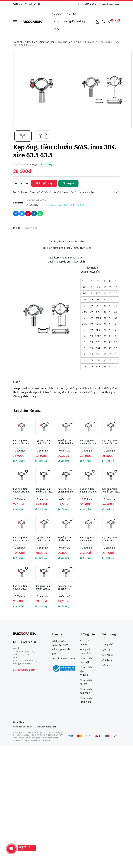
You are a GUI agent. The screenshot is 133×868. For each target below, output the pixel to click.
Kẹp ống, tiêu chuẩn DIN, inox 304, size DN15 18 (44, 442)
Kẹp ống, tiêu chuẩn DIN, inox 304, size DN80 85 (88, 490)
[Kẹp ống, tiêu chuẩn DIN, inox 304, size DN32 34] (111, 427)
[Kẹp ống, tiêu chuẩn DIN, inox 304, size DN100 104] (111, 476)
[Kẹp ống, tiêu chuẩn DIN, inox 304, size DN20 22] (67, 427)
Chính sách (108, 660)
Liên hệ (56, 29)
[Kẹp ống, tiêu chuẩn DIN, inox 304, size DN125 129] (22, 524)
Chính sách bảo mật (86, 660)
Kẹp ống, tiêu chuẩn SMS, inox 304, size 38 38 (88, 539)
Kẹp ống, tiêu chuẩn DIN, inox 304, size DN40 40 (22, 490)
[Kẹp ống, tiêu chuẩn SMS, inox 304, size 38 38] (89, 524)
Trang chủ (57, 14)
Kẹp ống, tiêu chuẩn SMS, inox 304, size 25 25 (65, 539)
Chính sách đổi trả (86, 682)
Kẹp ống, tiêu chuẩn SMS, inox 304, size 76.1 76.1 (43, 587)
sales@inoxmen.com (111, 4)
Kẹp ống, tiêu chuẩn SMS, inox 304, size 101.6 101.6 (65, 587)
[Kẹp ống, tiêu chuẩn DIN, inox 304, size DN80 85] (89, 476)
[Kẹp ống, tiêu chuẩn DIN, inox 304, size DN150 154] (44, 524)
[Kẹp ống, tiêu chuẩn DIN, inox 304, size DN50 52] (44, 476)
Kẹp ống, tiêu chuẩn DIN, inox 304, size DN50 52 (44, 490)
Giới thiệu (108, 655)
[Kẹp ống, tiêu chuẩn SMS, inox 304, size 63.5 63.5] (22, 573)
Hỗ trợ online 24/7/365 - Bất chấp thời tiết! (67, 205)
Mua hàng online (85, 642)
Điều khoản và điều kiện (46, 727)
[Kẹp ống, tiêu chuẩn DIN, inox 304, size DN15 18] (44, 427)
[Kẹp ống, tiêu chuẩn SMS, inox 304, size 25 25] (67, 524)
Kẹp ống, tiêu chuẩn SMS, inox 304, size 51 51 (110, 539)
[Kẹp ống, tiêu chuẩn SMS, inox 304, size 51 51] (111, 524)
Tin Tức (55, 22)
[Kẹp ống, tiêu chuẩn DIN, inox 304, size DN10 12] (22, 427)
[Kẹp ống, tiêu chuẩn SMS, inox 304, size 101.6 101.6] (67, 573)
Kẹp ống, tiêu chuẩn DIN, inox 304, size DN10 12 (22, 442)
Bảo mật (107, 665)
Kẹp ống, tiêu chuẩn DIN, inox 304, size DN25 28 (88, 442)
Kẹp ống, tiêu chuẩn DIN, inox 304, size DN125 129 (22, 539)
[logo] (32, 22)
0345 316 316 (90, 4)
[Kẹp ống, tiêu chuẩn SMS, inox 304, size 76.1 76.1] (44, 573)
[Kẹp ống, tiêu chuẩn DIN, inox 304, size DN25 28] (89, 427)
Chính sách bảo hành (86, 691)
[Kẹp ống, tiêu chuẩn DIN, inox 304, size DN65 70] (67, 476)
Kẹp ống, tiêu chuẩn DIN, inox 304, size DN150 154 (44, 539)
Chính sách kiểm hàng (86, 700)
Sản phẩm (74, 14)
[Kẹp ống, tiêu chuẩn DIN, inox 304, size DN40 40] (22, 476)
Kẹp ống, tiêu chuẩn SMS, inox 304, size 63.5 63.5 (21, 587)
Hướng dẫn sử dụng (74, 22)
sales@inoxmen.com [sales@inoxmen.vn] (63, 658)
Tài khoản (17, 4)
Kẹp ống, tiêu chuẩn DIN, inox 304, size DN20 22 (66, 442)
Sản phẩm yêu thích (33, 4)
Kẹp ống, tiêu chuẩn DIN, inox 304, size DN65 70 (66, 490)
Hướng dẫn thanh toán (86, 651)
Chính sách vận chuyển (86, 671)
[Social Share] (16, 214)
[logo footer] (26, 634)
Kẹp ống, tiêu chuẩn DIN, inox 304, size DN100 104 (111, 490)
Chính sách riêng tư (22, 727)
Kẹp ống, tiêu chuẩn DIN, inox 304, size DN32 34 (111, 442)
